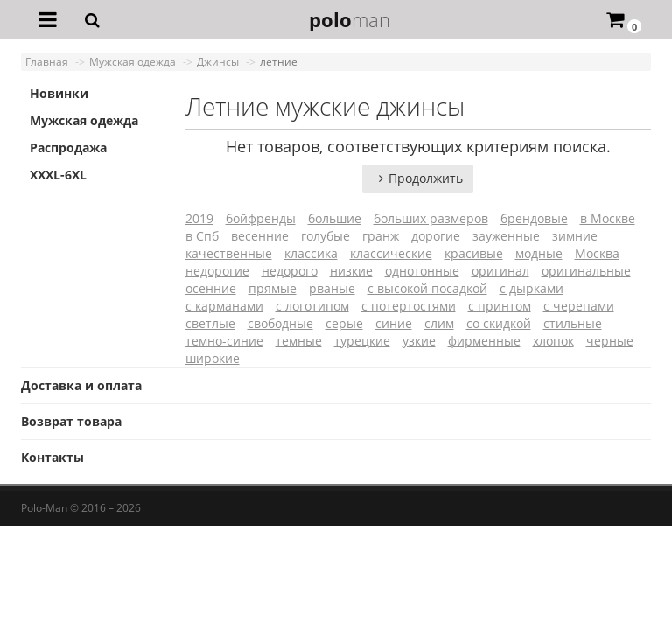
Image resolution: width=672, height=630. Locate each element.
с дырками (532, 288)
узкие (419, 341)
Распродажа (68, 147)
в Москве (608, 218)
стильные (573, 323)
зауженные (506, 236)
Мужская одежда (84, 120)
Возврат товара (71, 421)
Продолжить (418, 178)
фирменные (484, 341)
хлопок (553, 341)
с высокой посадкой (427, 288)
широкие (213, 358)
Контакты (52, 457)
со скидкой (499, 323)
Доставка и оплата (81, 385)
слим (439, 323)
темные (299, 341)
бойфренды (261, 218)
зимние (575, 236)
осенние (211, 288)
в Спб (202, 236)
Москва (597, 253)
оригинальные (586, 271)
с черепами (579, 306)
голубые (325, 236)
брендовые (534, 218)
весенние (260, 236)
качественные (229, 253)
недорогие (217, 271)
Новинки (59, 93)
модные (539, 253)
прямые (273, 288)
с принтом (500, 306)
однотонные (422, 271)
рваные (332, 288)
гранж (381, 236)
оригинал (500, 271)
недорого (290, 271)
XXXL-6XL (58, 175)
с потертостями (409, 306)
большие (335, 218)
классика (311, 253)
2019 (199, 218)
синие (394, 323)
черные (610, 341)
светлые (210, 323)
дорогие (436, 236)
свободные (280, 323)
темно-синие (224, 341)
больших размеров (431, 218)
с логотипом (312, 306)
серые (344, 323)
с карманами (224, 306)
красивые (474, 253)
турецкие (362, 341)
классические (391, 253)
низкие (351, 271)
